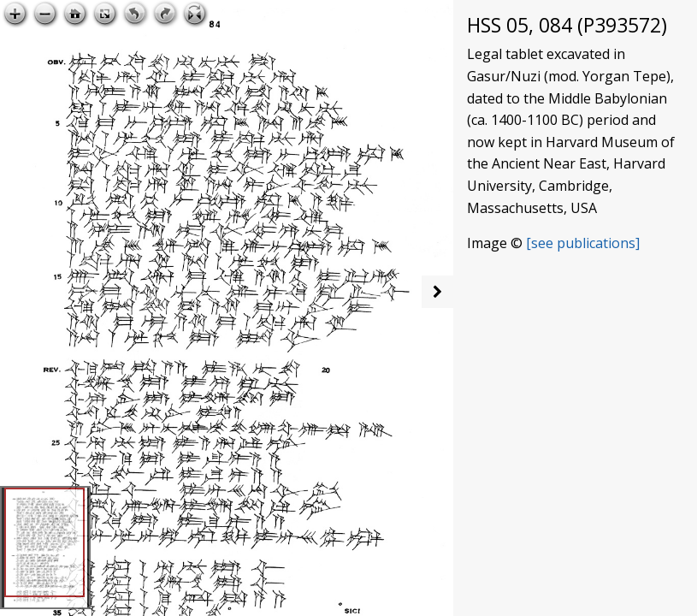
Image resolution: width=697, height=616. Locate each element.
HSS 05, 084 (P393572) (567, 25)
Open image (392, 14)
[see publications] (583, 243)
